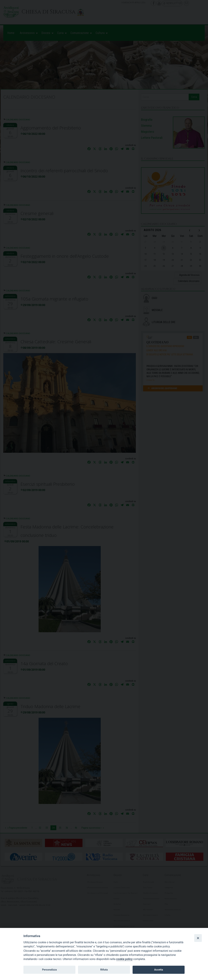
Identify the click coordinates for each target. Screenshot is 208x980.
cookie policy (124, 959)
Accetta (158, 970)
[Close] (198, 938)
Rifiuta (104, 970)
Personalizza (49, 970)
